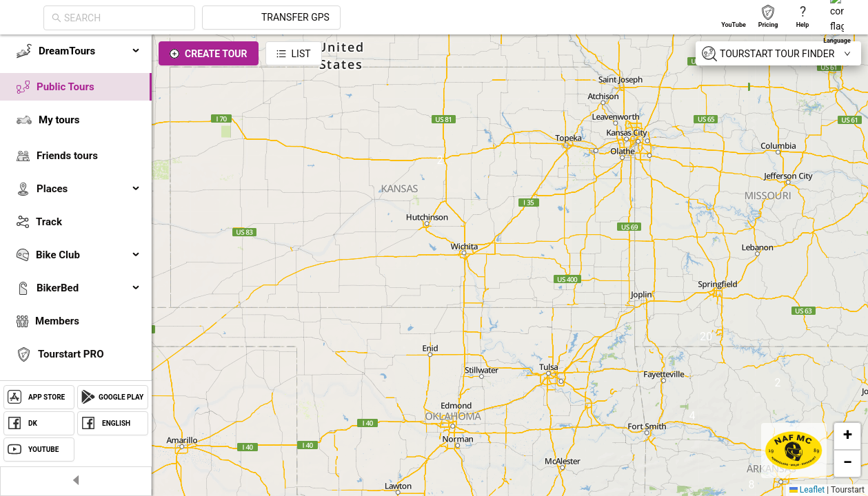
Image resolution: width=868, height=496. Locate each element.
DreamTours (90, 51)
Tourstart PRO (71, 354)
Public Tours (65, 87)
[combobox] (250, 18)
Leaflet (807, 490)
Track (49, 222)
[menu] (76, 236)
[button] (847, 436)
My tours (59, 120)
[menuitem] (76, 51)
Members (57, 321)
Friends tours (67, 156)
